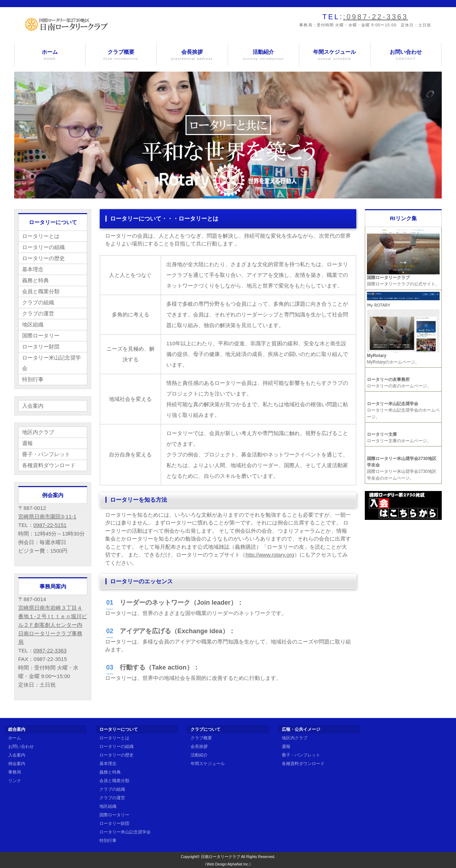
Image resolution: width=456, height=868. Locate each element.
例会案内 (17, 764)
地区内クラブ (38, 432)
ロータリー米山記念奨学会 (51, 363)
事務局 (15, 772)
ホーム (50, 55)
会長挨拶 (192, 55)
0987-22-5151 (50, 525)
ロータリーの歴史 (43, 258)
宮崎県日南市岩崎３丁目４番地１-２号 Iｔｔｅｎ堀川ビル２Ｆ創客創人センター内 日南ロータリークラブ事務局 (53, 625)
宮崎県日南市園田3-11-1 (47, 516)
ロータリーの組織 (43, 247)
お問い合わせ (406, 55)
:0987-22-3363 (375, 17)
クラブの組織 (38, 302)
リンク (15, 781)
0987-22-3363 (50, 650)
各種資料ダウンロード (49, 465)
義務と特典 (35, 280)
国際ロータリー (41, 335)
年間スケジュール (335, 55)
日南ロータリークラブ (221, 857)
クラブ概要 (121, 55)
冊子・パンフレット (46, 454)
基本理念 (33, 269)
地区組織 (33, 324)
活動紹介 (263, 55)
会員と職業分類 (41, 291)
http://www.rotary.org (270, 555)
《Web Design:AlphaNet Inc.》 (228, 864)
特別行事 (33, 379)
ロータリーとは (41, 236)
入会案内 (33, 406)
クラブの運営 (38, 313)
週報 (27, 443)
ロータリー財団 (41, 347)
